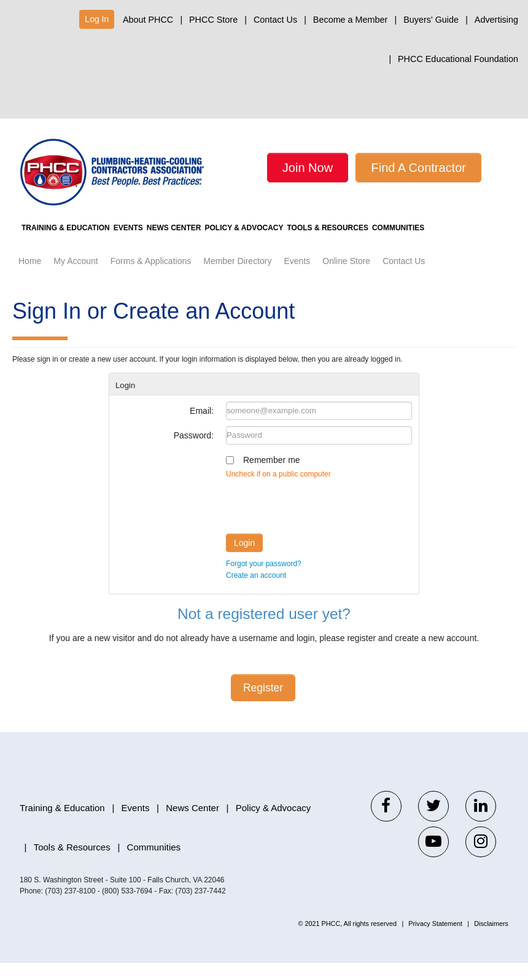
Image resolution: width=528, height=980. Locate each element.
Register (263, 705)
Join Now (308, 168)
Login (244, 560)
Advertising (496, 20)
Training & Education (72, 245)
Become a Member (351, 20)
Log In (97, 19)
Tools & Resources (389, 245)
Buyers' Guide (431, 20)
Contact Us (275, 20)
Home (30, 278)
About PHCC (148, 20)
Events (149, 245)
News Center (208, 245)
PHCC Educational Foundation (458, 59)
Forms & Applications (151, 278)
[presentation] (319, 521)
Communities (474, 245)
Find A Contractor (418, 168)
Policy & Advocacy (292, 245)
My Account (76, 278)
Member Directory (237, 278)
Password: (194, 453)
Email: (202, 428)
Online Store (346, 278)
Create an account (256, 593)
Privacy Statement (435, 941)
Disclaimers (491, 941)
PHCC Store (213, 20)
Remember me (272, 477)
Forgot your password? (264, 581)
